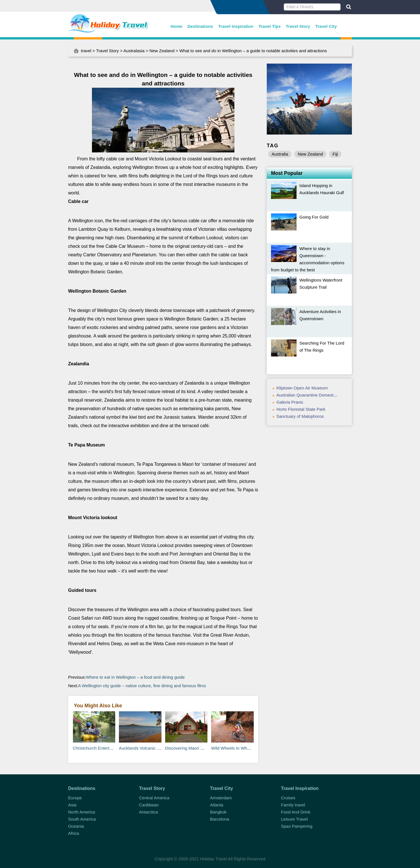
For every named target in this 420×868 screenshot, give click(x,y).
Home (177, 26)
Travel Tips (270, 26)
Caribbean (149, 805)
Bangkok (218, 812)
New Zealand (162, 51)
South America (82, 819)
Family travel (293, 805)
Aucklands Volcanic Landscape (148, 748)
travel (86, 51)
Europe (75, 798)
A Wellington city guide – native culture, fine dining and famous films (142, 686)
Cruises (288, 798)
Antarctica (149, 812)
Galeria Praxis (290, 402)
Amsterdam (221, 798)
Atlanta (217, 805)
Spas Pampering (297, 826)
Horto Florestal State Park (301, 409)
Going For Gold (314, 217)
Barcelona (220, 819)
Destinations (200, 26)
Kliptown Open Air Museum (302, 388)
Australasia (134, 51)
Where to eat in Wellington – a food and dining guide (135, 677)
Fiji (335, 154)
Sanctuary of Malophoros (300, 416)
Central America (154, 798)
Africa (73, 833)
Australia (280, 154)
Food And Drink (296, 812)
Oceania (76, 826)
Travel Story (298, 26)
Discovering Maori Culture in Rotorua (200, 748)
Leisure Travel (294, 819)
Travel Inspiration (236, 26)
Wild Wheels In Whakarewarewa (242, 748)
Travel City (326, 26)
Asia (72, 805)
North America (82, 812)
